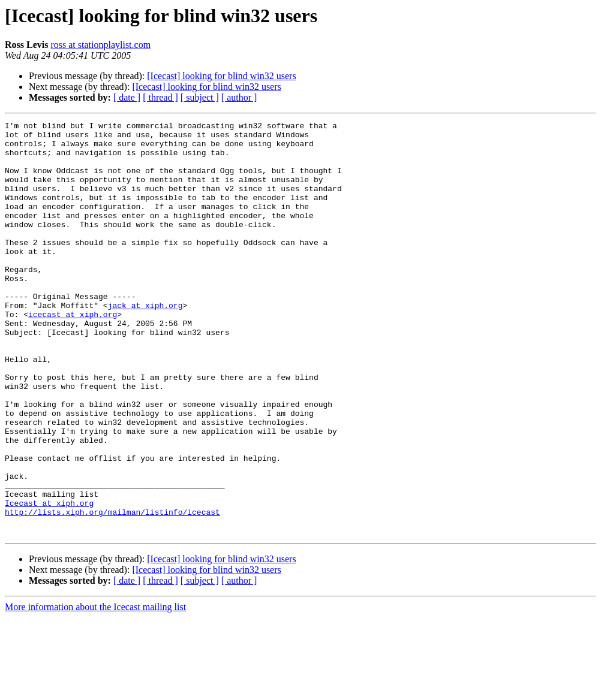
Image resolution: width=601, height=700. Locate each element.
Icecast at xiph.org (49, 580)
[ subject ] (200, 97)
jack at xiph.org (145, 343)
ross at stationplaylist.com (100, 45)
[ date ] (127, 97)
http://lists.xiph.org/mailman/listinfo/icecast (112, 591)
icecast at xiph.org (73, 354)
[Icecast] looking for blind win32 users (221, 76)
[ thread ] (160, 97)
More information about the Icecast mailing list (95, 690)
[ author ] (239, 97)
